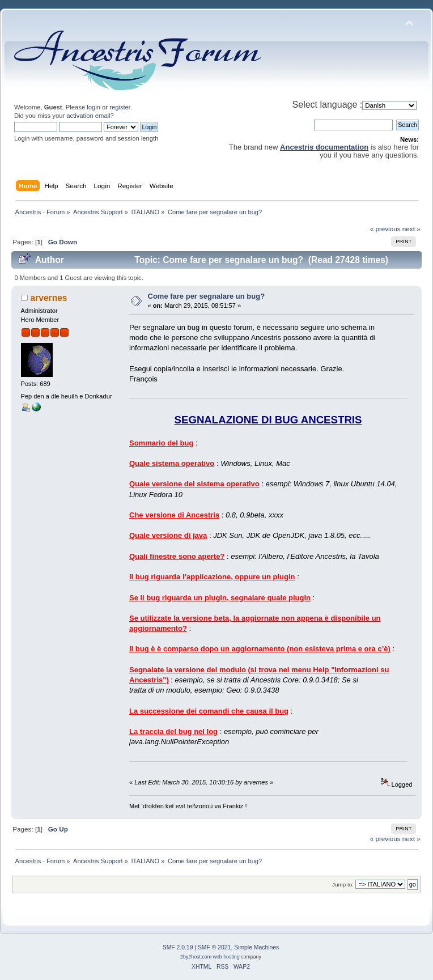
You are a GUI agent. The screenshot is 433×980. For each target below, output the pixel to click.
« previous (385, 229)
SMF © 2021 (214, 947)
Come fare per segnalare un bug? (207, 296)
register (120, 107)
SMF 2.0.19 (178, 947)
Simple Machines (256, 947)
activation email (88, 116)
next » (411, 229)
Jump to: (343, 884)
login (94, 107)
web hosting (226, 957)
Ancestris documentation (324, 147)
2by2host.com (196, 957)
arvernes (49, 298)
